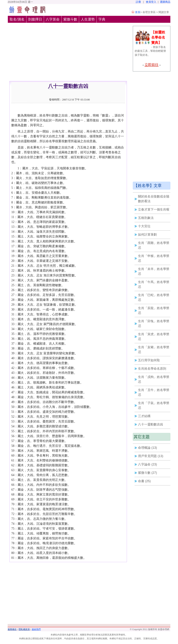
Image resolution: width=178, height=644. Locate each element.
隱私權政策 (24, 629)
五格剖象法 (146, 218)
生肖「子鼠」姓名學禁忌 (154, 405)
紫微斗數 (70, 19)
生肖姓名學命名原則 (152, 369)
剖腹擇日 (35, 19)
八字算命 (53, 19)
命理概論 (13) (147, 448)
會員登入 (151, 2)
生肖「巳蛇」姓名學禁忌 (154, 297)
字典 (102, 19)
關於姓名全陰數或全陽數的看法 (154, 199)
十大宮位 (144, 226)
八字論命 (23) (147, 464)
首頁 (138, 12)
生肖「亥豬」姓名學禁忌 (154, 350)
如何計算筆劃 (147, 235)
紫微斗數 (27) (147, 473)
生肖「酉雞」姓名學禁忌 (154, 245)
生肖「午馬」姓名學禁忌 (154, 284)
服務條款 (12, 629)
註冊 (138, 2)
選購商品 (165, 2)
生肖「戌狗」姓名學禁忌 (154, 379)
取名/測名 (17, 19)
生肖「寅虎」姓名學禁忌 (154, 337)
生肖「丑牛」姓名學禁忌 (154, 392)
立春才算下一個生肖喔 (154, 210)
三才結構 (144, 416)
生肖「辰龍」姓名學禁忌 (154, 310)
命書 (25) (144, 481)
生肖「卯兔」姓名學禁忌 (154, 323)
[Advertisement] (68, 55)
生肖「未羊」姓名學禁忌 (154, 271)
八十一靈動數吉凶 (151, 424)
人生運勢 (88, 19)
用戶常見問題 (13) (151, 456)
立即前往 (152, 65)
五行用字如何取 (149, 360)
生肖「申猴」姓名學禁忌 (154, 258)
